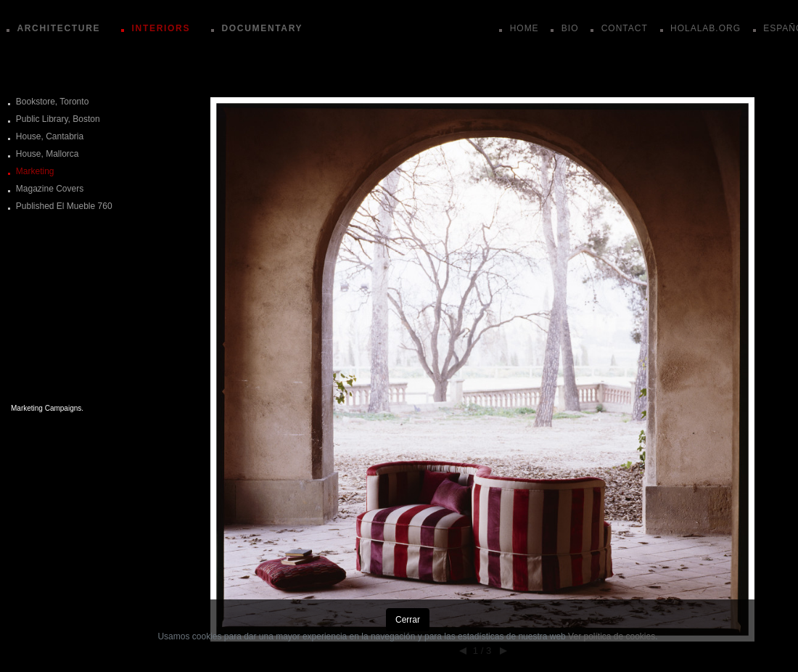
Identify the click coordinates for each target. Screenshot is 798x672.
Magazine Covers (50, 189)
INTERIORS (161, 28)
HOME (525, 28)
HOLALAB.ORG (706, 28)
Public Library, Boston (58, 119)
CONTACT (625, 28)
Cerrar (408, 620)
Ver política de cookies (612, 636)
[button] (482, 268)
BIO (570, 28)
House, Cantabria (50, 136)
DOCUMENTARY (262, 28)
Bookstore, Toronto (53, 102)
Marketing (35, 171)
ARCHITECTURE (58, 28)
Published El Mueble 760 (64, 206)
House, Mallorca (48, 154)
